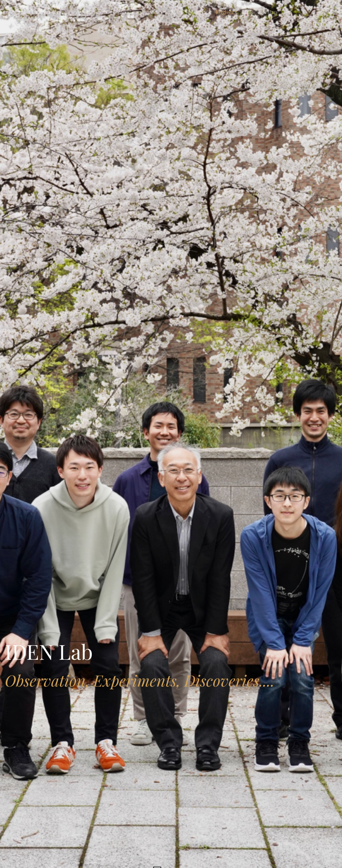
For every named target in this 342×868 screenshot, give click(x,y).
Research (99, 12)
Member (128, 12)
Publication (45, 12)
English (224, 12)
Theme (75, 12)
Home (19, 12)
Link (247, 12)
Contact (201, 12)
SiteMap (267, 12)
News (177, 12)
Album (154, 12)
